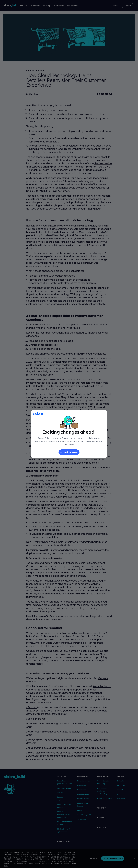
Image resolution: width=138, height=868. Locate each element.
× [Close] (105, 413)
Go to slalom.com (69, 452)
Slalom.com (67, 438)
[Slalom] (38, 413)
